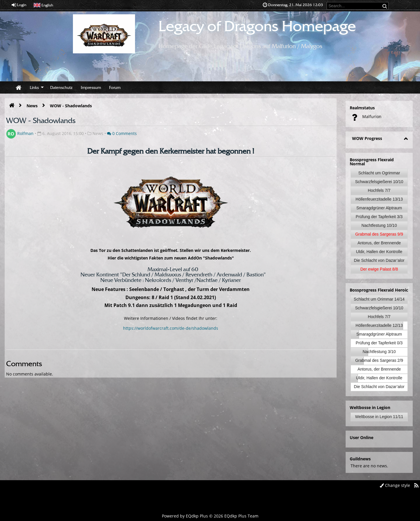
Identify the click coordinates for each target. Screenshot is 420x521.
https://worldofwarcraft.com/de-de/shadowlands (171, 328)
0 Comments (122, 133)
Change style (395, 485)
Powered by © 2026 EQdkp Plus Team (210, 516)
